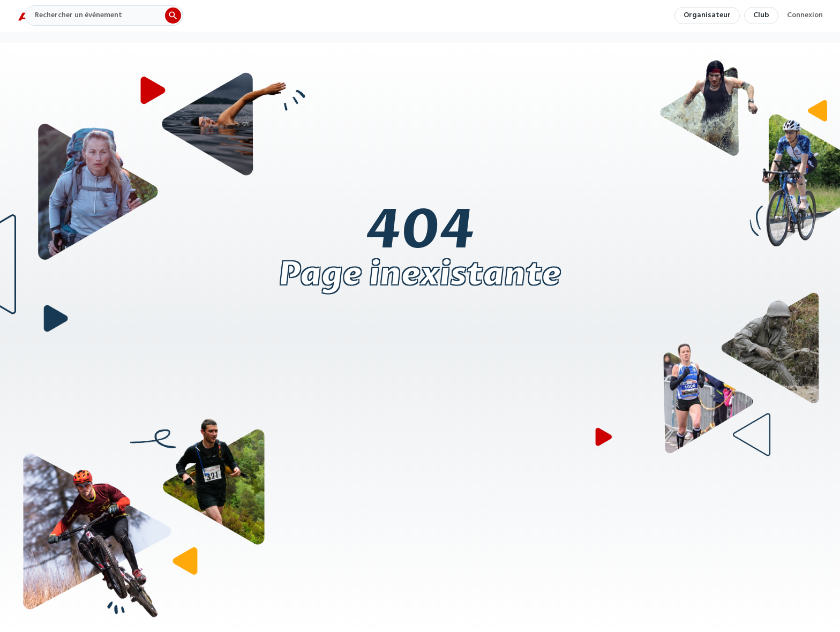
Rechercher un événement (78, 15)
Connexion (805, 17)
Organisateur (707, 15)
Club (761, 15)
